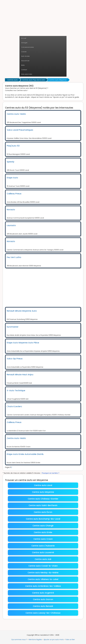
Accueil (24, 38)
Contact (24, 70)
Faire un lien (70, 640)
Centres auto (12, 80)
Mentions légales (35, 640)
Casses (24, 52)
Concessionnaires (28, 47)
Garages (24, 43)
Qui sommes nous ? (19, 640)
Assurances (25, 61)
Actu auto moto (27, 74)
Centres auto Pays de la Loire (33, 80)
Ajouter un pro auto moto (54, 640)
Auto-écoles (25, 56)
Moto (23, 65)
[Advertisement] (43, 19)
